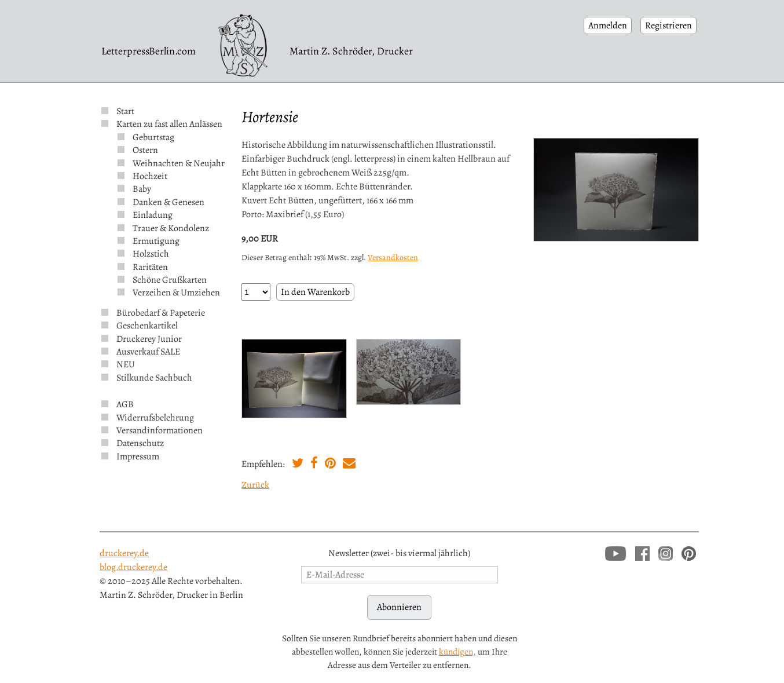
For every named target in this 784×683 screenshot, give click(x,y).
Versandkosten (393, 258)
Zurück (255, 485)
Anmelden (608, 25)
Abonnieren (399, 607)
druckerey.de (124, 553)
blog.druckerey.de (133, 567)
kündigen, (457, 651)
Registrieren (668, 25)
